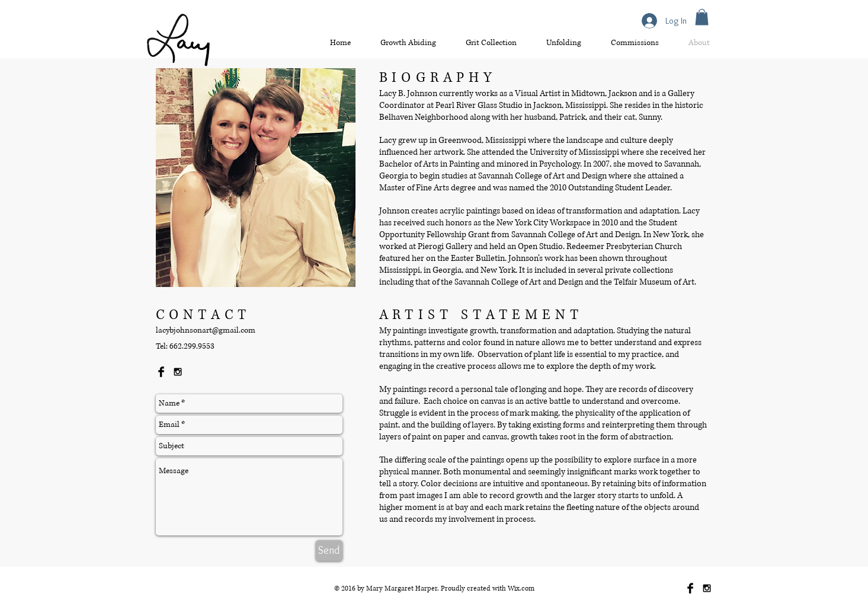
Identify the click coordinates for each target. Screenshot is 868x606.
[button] (702, 17)
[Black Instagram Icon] (178, 372)
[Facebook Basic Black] (161, 372)
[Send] (329, 551)
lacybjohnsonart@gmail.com (206, 330)
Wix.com (521, 589)
